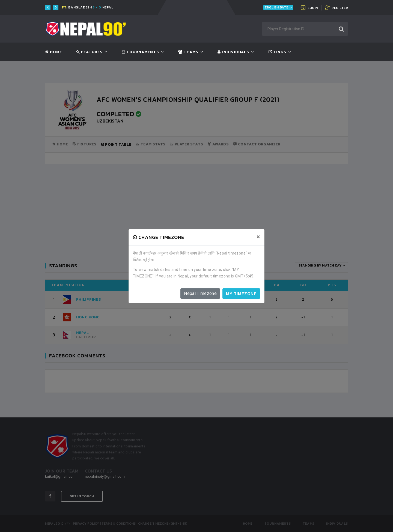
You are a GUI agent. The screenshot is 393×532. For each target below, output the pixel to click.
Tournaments (141, 52)
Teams (188, 52)
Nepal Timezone (200, 293)
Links (277, 52)
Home (53, 52)
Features (89, 52)
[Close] (258, 237)
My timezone (241, 294)
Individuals (233, 52)
